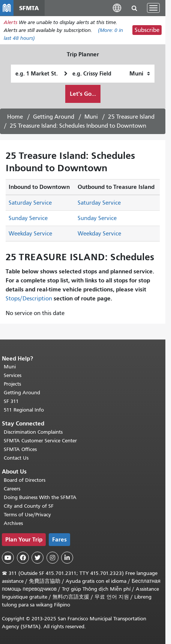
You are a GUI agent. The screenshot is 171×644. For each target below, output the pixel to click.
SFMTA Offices (20, 449)
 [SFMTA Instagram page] (52, 558)
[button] (117, 8)
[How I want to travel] (140, 74)
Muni (91, 117)
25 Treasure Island (131, 117)
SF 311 (11, 401)
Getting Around (54, 117)
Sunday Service (28, 218)
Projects (12, 384)
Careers (12, 489)
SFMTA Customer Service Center (40, 441)
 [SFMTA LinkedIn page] (67, 558)
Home (15, 117)
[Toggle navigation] (153, 8)
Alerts (10, 22)
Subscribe (147, 30)
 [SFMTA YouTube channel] (8, 558)
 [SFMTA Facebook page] (23, 558)
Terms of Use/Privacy (27, 515)
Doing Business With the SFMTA (40, 497)
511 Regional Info (24, 410)
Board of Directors (25, 480)
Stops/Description (29, 299)
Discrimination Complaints (33, 432)
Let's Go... (83, 94)
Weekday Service (30, 234)
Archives (13, 523)
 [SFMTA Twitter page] (37, 558)
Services (13, 375)
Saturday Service (30, 203)
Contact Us (16, 458)
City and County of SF (29, 506)
